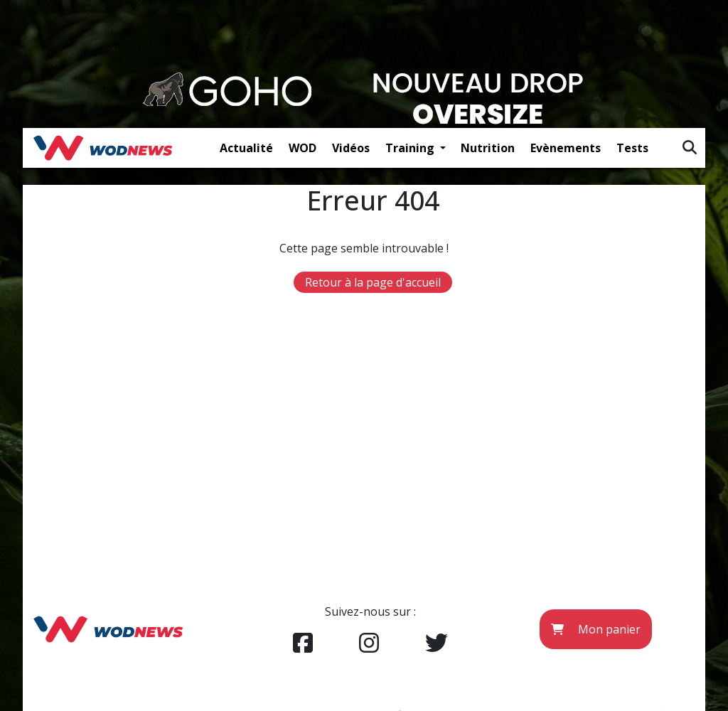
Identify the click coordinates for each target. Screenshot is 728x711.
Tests (632, 148)
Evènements (566, 148)
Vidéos (351, 148)
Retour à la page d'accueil (373, 282)
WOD (303, 148)
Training (411, 148)
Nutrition (488, 148)
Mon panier (596, 629)
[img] (690, 147)
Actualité (246, 148)
